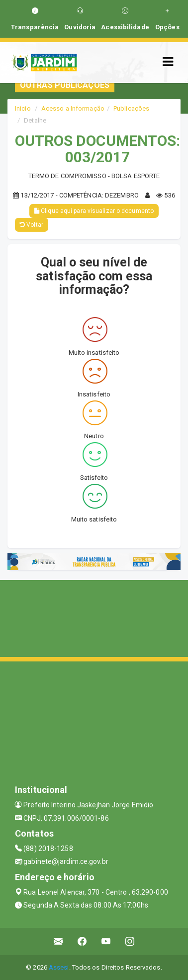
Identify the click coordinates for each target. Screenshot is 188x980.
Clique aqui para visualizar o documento (94, 211)
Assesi (59, 967)
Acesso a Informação (73, 108)
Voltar (32, 225)
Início (23, 108)
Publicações (131, 108)
